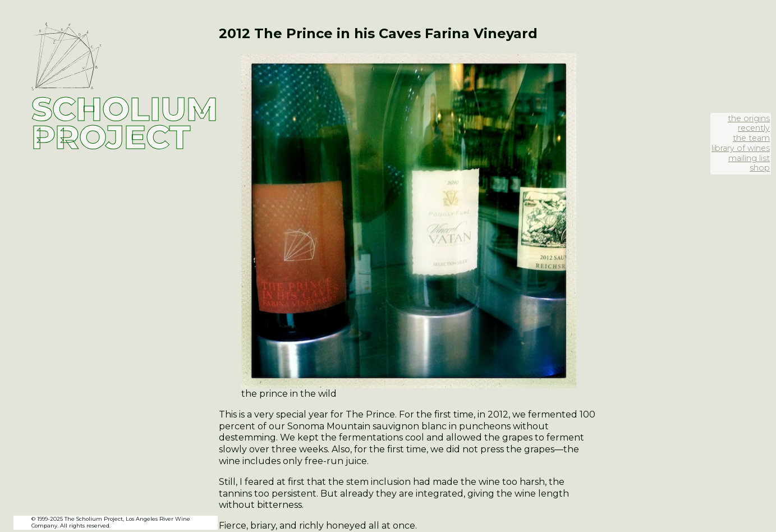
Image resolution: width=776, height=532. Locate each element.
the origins (749, 118)
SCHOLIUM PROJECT (125, 123)
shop (760, 168)
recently (754, 128)
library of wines (741, 148)
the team (751, 138)
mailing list (749, 158)
